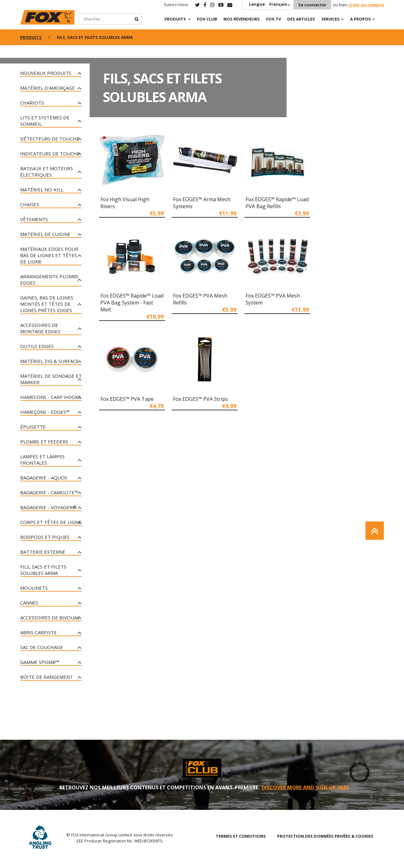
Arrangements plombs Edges (49, 280)
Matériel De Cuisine (45, 234)
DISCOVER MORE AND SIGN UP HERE (305, 787)
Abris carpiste (39, 632)
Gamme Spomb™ (40, 662)
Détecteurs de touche (50, 139)
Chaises (30, 204)
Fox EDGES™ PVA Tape (127, 399)
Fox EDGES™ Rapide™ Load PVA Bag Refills (277, 203)
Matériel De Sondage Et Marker (51, 379)
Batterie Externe (43, 552)
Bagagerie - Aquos (44, 478)
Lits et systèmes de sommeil (45, 121)
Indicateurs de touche (50, 154)
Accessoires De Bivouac (50, 618)
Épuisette (33, 427)
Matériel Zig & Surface (49, 361)
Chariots (32, 103)
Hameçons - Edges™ (45, 412)
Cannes (29, 603)
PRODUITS (175, 19)
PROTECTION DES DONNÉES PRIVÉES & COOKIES (325, 836)
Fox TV (273, 19)
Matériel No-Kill (42, 190)
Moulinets (34, 588)
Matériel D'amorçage (48, 88)
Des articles (301, 19)
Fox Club (207, 19)
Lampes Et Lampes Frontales (42, 460)
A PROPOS (360, 19)
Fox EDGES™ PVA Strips (200, 399)
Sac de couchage (42, 647)
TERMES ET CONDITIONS (241, 836)
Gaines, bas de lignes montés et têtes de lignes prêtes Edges (47, 304)
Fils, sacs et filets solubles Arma (43, 570)
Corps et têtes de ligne (51, 522)
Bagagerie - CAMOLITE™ (49, 492)
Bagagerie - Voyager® (48, 507)
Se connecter (312, 5)
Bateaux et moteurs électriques (47, 172)
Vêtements (34, 219)
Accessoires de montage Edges (40, 328)
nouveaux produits (46, 73)
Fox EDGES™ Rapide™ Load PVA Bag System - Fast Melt (132, 303)
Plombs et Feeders (44, 442)
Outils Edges (37, 346)
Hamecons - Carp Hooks (51, 397)
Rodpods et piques (45, 537)
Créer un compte (366, 5)
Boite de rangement (47, 677)
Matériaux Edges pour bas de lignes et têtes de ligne (49, 255)
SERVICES (330, 19)
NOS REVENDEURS (242, 19)
